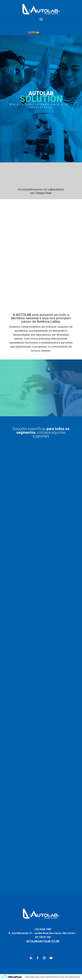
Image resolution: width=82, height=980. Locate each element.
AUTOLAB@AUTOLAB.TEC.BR (43, 941)
